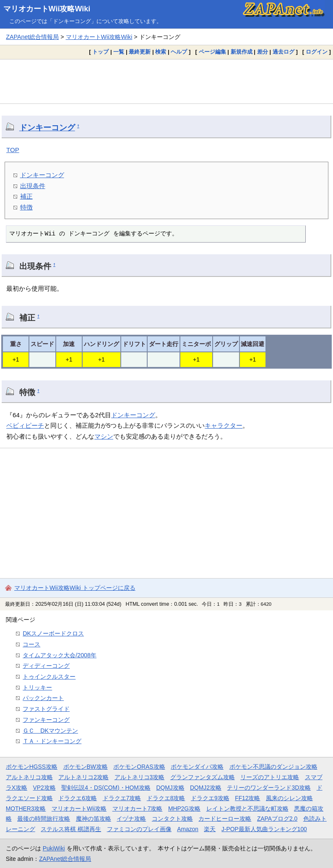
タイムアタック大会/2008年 (60, 655)
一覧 (119, 52)
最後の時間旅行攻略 (44, 819)
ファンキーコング (46, 720)
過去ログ (284, 52)
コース (31, 644)
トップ (100, 52)
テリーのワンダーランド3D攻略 (269, 788)
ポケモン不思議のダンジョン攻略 (273, 767)
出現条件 (33, 186)
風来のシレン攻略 (289, 798)
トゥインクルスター (49, 677)
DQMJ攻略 (170, 788)
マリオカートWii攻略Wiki (47, 9)
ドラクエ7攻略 (122, 798)
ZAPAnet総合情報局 (32, 37)
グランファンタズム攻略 (203, 777)
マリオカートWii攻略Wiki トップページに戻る (75, 588)
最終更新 (140, 52)
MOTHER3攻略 (26, 809)
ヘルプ (179, 52)
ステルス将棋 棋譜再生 (71, 829)
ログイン (317, 52)
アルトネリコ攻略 (29, 777)
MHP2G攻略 (184, 809)
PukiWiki (54, 848)
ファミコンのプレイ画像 (139, 829)
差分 (263, 52)
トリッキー (37, 687)
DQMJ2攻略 (206, 788)
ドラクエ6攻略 (78, 798)
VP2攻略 (44, 788)
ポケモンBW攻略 (86, 767)
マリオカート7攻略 (138, 809)
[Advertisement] (166, 81)
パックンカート (43, 698)
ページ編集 (212, 52)
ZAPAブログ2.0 (277, 819)
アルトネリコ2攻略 (83, 777)
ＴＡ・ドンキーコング (52, 741)
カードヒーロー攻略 (225, 819)
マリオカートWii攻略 (79, 809)
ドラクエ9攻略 (210, 798)
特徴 (26, 207)
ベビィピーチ (25, 425)
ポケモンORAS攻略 (139, 767)
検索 (161, 52)
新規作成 (242, 52)
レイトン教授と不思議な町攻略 (247, 809)
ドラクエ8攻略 (166, 798)
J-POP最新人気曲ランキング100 (264, 829)
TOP (13, 150)
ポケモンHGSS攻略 (32, 767)
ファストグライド (46, 709)
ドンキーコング (47, 128)
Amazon (188, 829)
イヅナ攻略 (131, 819)
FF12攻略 (247, 798)
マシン (104, 436)
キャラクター (224, 425)
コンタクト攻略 (172, 819)
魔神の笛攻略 (94, 819)
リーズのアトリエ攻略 (270, 777)
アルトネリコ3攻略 (140, 777)
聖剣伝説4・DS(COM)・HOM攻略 (106, 788)
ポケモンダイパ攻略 (197, 767)
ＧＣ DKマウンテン (50, 731)
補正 (26, 196)
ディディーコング (46, 666)
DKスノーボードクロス (53, 633)
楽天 (210, 829)
